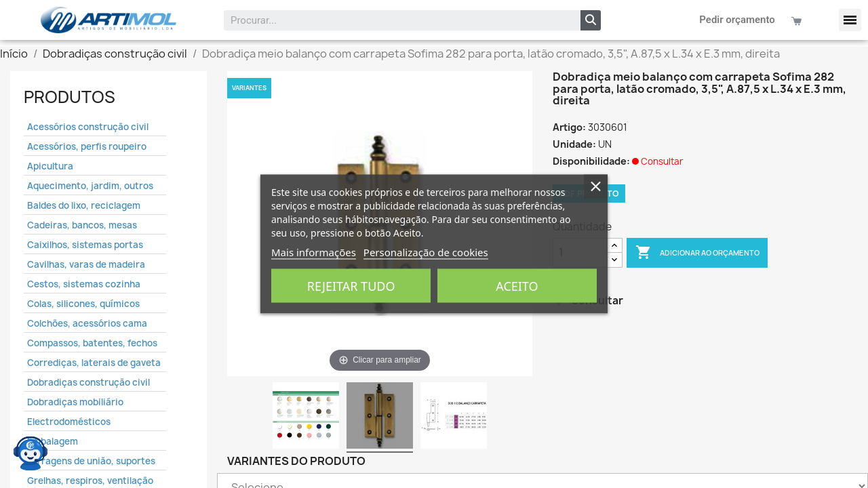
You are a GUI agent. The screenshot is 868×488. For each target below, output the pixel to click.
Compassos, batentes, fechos (92, 343)
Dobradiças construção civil (88, 382)
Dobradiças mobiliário (75, 402)
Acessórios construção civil (88, 127)
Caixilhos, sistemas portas (85, 245)
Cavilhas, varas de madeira (86, 264)
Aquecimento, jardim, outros (90, 186)
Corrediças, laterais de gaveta (94, 363)
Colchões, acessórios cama (87, 323)
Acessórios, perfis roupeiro (87, 146)
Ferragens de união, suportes (91, 461)
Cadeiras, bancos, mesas (82, 225)
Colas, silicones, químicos (83, 304)
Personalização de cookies (426, 252)
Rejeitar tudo (351, 286)
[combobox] (393, 20)
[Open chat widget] (31, 451)
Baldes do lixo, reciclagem (84, 205)
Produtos (70, 97)
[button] (850, 20)
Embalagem (53, 441)
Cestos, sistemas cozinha (84, 284)
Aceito (517, 286)
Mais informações (314, 252)
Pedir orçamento (737, 20)
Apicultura (50, 166)
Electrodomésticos (69, 422)
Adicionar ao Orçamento (697, 253)
